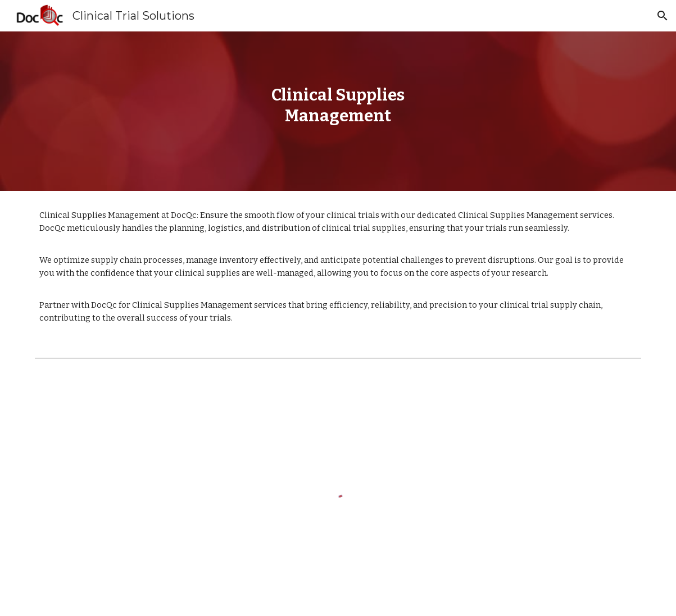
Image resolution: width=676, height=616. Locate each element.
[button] (663, 16)
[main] (338, 111)
